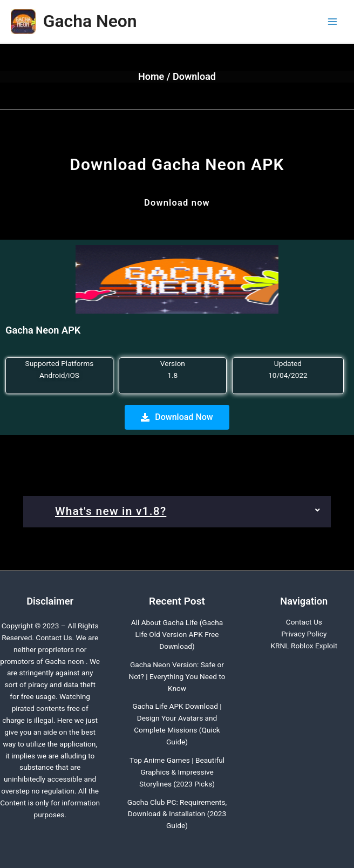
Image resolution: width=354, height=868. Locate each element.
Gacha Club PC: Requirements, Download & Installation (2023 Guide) (177, 814)
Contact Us (304, 622)
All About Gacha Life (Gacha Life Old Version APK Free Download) (177, 634)
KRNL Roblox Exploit (304, 646)
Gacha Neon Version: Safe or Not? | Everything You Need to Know (177, 676)
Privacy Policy (304, 634)
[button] (177, 512)
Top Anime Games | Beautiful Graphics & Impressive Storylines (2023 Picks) (177, 772)
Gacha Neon (90, 21)
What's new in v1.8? (111, 511)
